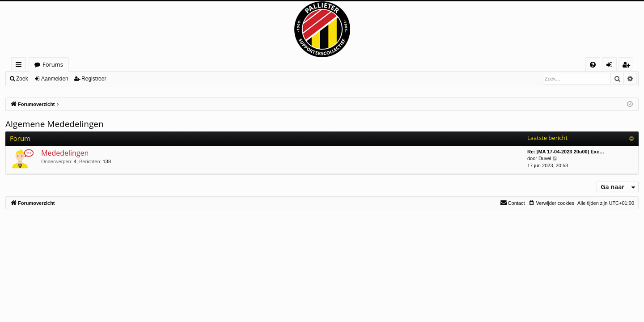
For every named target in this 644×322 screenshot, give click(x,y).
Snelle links (20, 66)
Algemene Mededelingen (55, 124)
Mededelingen (65, 153)
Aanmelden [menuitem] (612, 66)
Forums (53, 64)
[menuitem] (593, 65)
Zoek (22, 79)
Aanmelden (55, 79)
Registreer (94, 79)
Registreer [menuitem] (628, 66)
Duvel (545, 158)
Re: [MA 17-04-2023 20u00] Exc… (566, 152)
